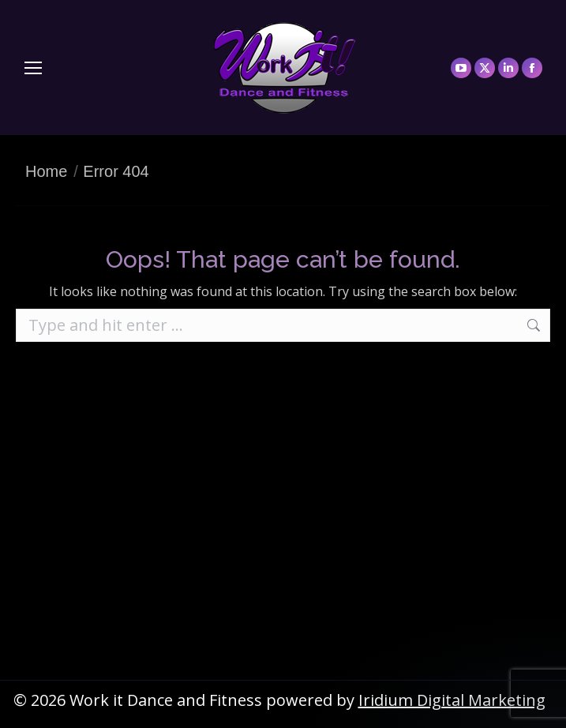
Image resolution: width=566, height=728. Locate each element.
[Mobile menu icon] (33, 68)
